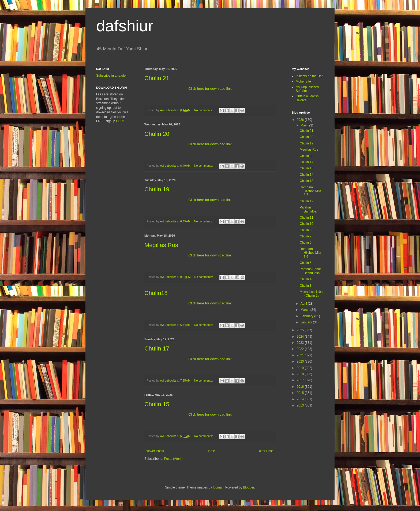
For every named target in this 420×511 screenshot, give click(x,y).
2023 (301, 343)
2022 (301, 349)
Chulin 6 (306, 243)
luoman (218, 487)
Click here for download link (210, 89)
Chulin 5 (306, 263)
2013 (301, 405)
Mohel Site (303, 81)
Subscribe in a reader (111, 76)
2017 (301, 380)
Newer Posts (155, 451)
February (307, 316)
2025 (301, 330)
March (305, 310)
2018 (301, 374)
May (304, 125)
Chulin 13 (307, 181)
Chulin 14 (307, 175)
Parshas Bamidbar (309, 209)
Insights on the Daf (309, 76)
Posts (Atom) (173, 459)
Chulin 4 (306, 279)
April (304, 304)
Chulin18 (156, 293)
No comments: (204, 110)
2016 (301, 387)
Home (211, 451)
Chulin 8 (306, 230)
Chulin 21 (157, 78)
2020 (301, 361)
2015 (301, 393)
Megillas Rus (161, 245)
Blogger (249, 487)
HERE (120, 121)
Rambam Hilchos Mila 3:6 (310, 253)
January (307, 322)
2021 (301, 355)
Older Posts (266, 451)
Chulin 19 (157, 189)
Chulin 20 (157, 134)
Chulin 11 (307, 218)
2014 (301, 399)
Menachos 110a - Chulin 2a (311, 294)
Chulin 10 (307, 224)
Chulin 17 (157, 348)
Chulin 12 (307, 201)
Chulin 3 (306, 286)
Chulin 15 (157, 404)
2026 (301, 120)
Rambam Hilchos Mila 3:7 (310, 191)
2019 (301, 368)
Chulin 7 (306, 236)
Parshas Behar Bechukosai (310, 271)
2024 (301, 337)
